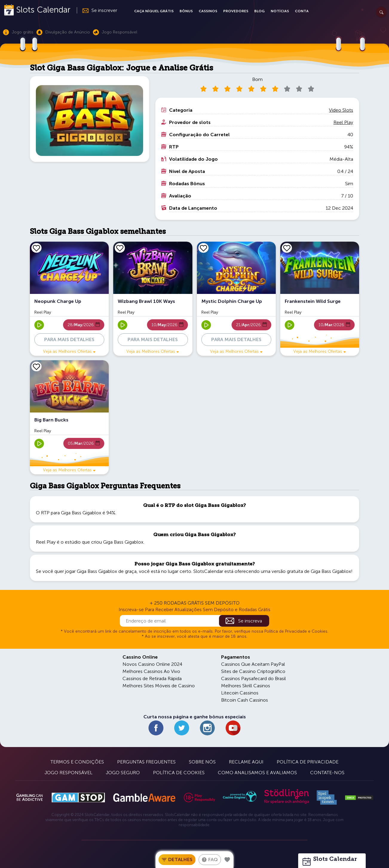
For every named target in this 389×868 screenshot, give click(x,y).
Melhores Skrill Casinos (246, 686)
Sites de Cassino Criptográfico (253, 671)
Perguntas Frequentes (146, 762)
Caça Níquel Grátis (154, 11)
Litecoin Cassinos (240, 693)
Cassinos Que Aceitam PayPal (253, 664)
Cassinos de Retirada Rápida (152, 678)
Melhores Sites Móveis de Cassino (159, 686)
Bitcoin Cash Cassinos (245, 700)
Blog (259, 11)
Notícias (280, 11)
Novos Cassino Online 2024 (152, 664)
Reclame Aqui (246, 762)
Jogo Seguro (123, 773)
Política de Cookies (179, 773)
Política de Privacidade (308, 762)
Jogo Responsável (69, 773)
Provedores (236, 11)
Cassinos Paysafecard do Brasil (254, 678)
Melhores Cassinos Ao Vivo (151, 671)
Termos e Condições (77, 762)
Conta (302, 11)
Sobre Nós (202, 762)
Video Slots (341, 110)
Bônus (186, 11)
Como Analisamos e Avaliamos (257, 773)
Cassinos (208, 11)
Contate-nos (327, 773)
